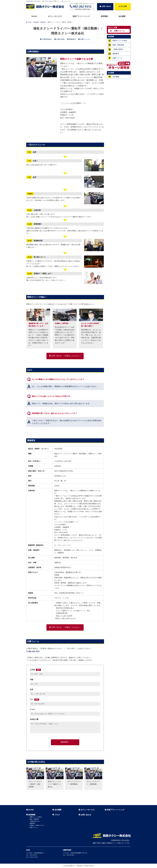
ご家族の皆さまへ (35, 821)
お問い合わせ (105, 6)
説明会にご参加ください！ (38, 825)
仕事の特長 (60, 39)
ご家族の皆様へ (118, 49)
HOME (34, 16)
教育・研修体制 (34, 819)
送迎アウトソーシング (81, 16)
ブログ (57, 815)
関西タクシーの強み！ (36, 817)
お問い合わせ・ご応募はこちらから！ (66, 356)
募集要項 (72, 39)
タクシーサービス (55, 16)
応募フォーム (85, 39)
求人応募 (123, 6)
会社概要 (122, 16)
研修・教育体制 (118, 45)
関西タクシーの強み (120, 41)
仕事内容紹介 (47, 39)
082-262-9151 (81, 6)
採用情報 (104, 16)
